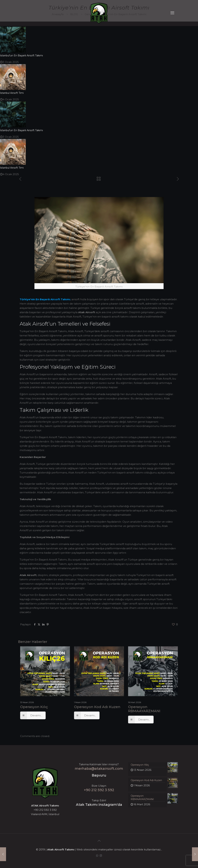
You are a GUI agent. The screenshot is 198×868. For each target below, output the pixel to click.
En (37, 299)
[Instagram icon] (101, 856)
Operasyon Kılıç (34, 707)
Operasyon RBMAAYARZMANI (144, 709)
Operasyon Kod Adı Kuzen (97, 707)
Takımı (66, 299)
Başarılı (45, 299)
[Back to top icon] (99, 841)
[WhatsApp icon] (97, 856)
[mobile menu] (172, 13)
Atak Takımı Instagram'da (99, 805)
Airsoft (55, 299)
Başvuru (99, 775)
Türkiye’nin (27, 299)
